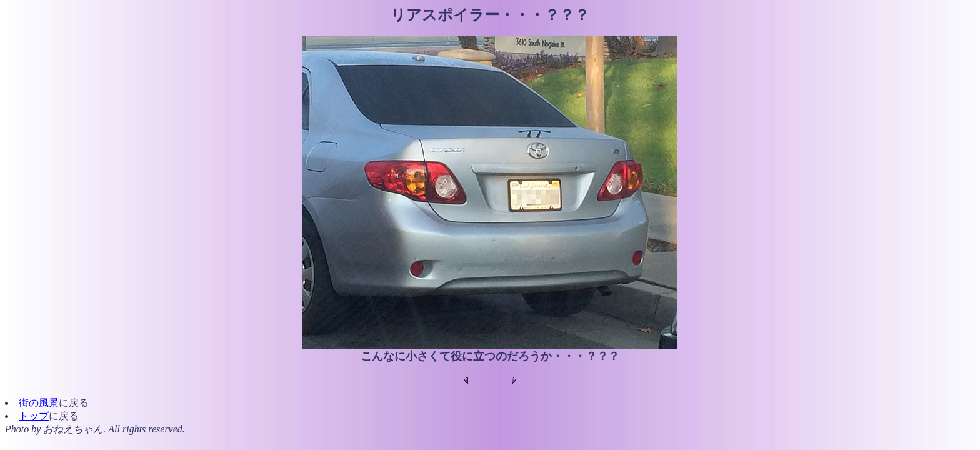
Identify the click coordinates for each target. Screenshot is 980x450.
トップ (34, 416)
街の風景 (39, 403)
